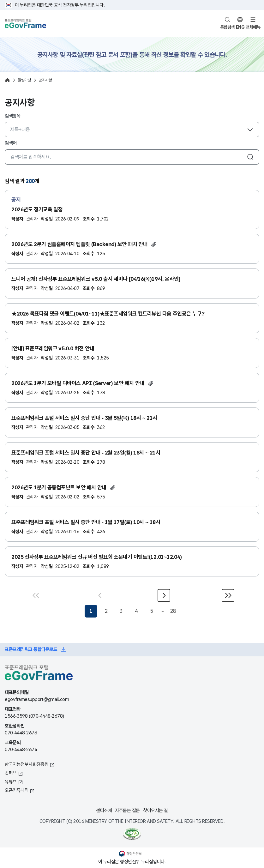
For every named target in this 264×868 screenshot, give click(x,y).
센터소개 (104, 810)
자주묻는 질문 (127, 810)
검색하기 (250, 157)
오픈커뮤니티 (17, 790)
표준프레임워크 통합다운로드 (31, 649)
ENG (240, 27)
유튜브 (11, 782)
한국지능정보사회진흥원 (27, 764)
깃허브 (11, 773)
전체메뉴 (253, 27)
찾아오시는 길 (156, 810)
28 (173, 611)
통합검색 (227, 27)
